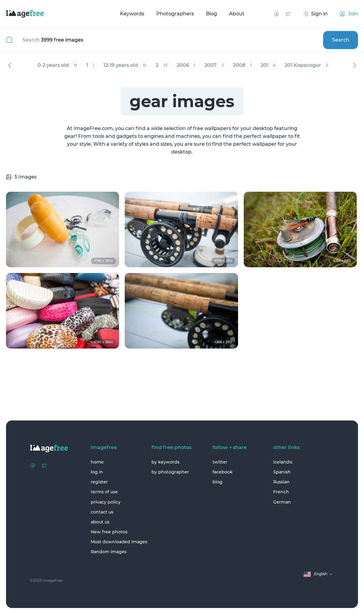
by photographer (170, 472)
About (237, 14)
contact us (102, 512)
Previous (10, 65)
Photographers (175, 14)
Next (354, 65)
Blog (211, 14)
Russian (281, 482)
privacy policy (106, 502)
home (97, 462)
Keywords (132, 14)
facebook (223, 472)
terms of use (104, 492)
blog (217, 482)
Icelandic (283, 462)
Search (341, 40)
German (282, 502)
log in (97, 472)
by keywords (165, 462)
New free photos (109, 532)
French (281, 492)
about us (100, 522)
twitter (220, 462)
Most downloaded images (119, 542)
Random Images (109, 552)
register (99, 482)
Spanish (282, 472)
